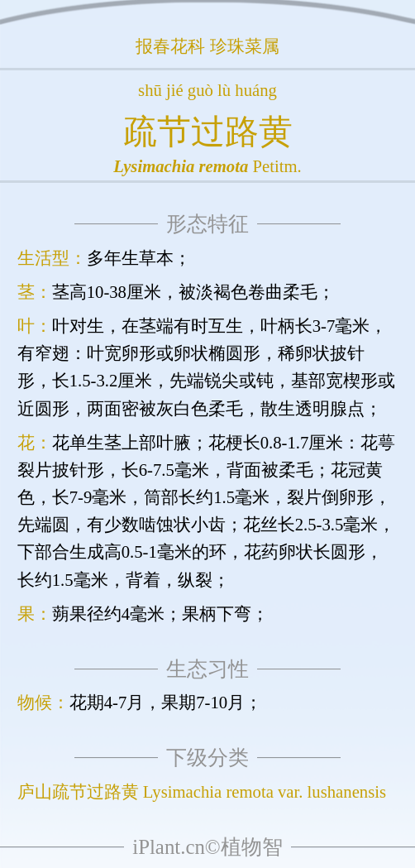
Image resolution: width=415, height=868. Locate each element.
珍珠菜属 (245, 46)
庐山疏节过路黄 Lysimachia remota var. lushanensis (202, 792)
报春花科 (170, 46)
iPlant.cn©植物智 (207, 847)
